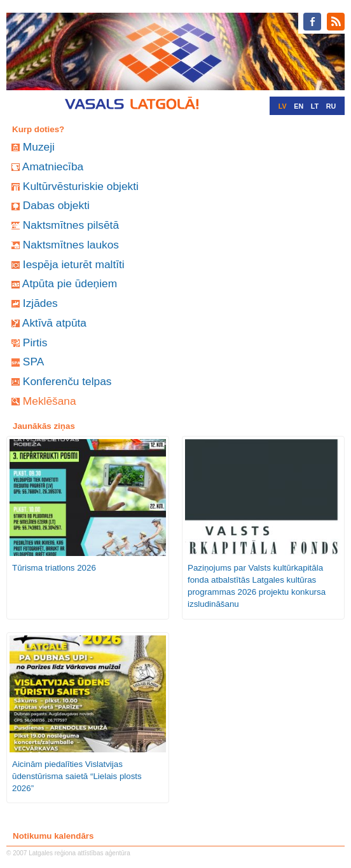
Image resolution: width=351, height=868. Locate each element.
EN (299, 106)
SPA (33, 362)
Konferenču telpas (67, 381)
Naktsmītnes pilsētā (71, 225)
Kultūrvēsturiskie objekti (81, 186)
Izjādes (40, 303)
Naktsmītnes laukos (71, 245)
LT (315, 106)
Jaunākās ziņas (44, 426)
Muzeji (39, 147)
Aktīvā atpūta (54, 323)
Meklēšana (50, 401)
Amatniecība (53, 166)
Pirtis (35, 342)
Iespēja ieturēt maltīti (74, 264)
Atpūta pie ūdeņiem (70, 283)
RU (331, 106)
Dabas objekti (56, 205)
